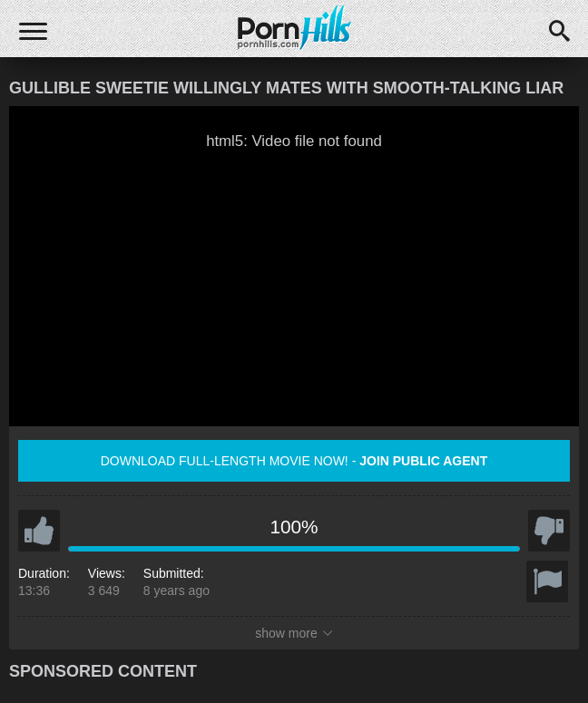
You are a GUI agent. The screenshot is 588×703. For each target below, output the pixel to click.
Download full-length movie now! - (294, 461)
